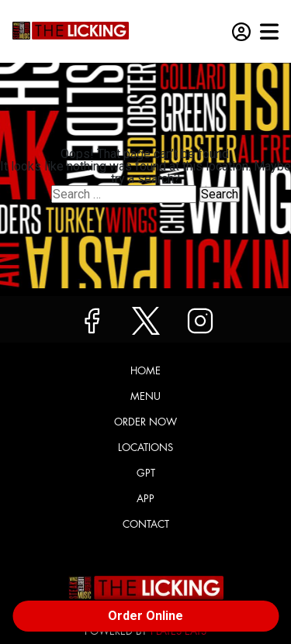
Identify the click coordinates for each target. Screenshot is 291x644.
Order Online (145, 616)
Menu (145, 396)
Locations (145, 448)
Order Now (145, 422)
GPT (146, 473)
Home (145, 371)
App (145, 499)
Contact (146, 524)
